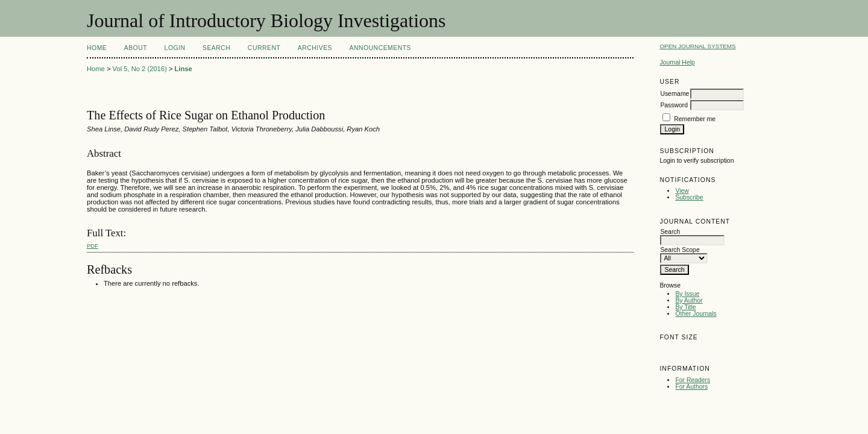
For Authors (691, 387)
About (136, 48)
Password (674, 105)
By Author (689, 300)
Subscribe (689, 197)
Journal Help (677, 62)
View (682, 191)
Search (216, 48)
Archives (315, 48)
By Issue (687, 294)
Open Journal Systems (697, 46)
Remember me (695, 119)
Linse (184, 69)
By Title (685, 307)
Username (675, 94)
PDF (93, 246)
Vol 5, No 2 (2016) (140, 69)
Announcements (380, 48)
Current (264, 48)
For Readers (693, 380)
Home (97, 48)
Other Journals (696, 314)
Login (175, 48)
